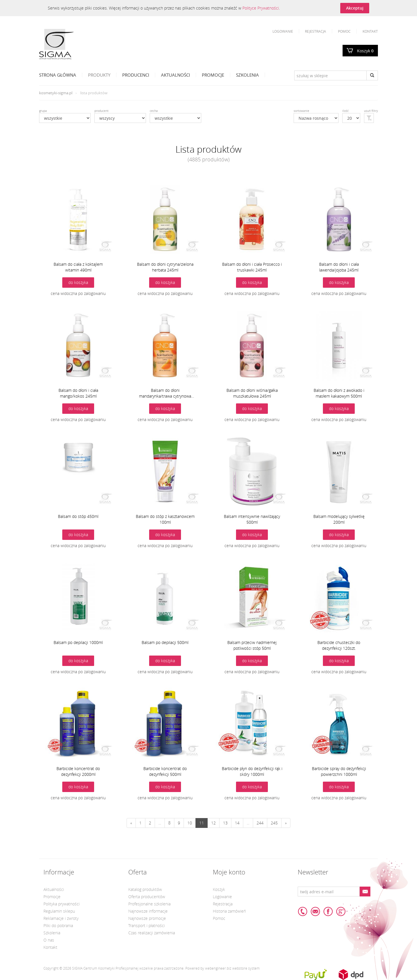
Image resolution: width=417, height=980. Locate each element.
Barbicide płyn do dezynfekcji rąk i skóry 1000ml (252, 771)
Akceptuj (355, 8)
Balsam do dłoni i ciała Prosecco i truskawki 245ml (252, 267)
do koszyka (78, 282)
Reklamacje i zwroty (61, 918)
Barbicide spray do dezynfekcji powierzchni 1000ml (339, 771)
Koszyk (365, 51)
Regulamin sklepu (59, 911)
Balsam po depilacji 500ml (165, 642)
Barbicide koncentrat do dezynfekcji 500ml (165, 771)
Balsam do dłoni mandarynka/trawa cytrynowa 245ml (165, 393)
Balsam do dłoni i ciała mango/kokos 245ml (78, 393)
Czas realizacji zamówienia (152, 933)
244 (260, 823)
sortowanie (301, 111)
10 (190, 823)
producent (101, 111)
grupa (43, 111)
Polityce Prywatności (261, 8)
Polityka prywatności (62, 904)
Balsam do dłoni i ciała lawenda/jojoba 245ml (339, 267)
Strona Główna (58, 75)
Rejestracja (316, 31)
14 (237, 823)
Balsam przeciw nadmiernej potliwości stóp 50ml (252, 645)
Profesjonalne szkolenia (149, 904)
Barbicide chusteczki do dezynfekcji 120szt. (339, 645)
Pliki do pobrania (58, 925)
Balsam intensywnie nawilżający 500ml (252, 519)
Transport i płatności (147, 925)
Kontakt (370, 31)
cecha (154, 111)
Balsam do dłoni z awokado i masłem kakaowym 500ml (339, 393)
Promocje (213, 75)
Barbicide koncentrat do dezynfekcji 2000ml (78, 771)
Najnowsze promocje (147, 918)
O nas (49, 940)
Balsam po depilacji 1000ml (78, 642)
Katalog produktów (145, 889)
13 (225, 823)
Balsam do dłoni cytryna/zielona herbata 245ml (165, 267)
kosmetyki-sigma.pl (56, 93)
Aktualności (175, 75)
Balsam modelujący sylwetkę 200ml (339, 519)
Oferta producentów (147, 897)
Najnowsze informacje (148, 911)
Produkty (99, 75)
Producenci (136, 75)
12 (213, 823)
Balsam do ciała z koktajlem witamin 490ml (78, 267)
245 (274, 823)
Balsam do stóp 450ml (78, 516)
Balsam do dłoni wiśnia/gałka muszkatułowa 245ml (252, 393)
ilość (345, 111)
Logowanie (283, 31)
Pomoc (344, 31)
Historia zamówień (229, 911)
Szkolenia (247, 75)
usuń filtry (371, 111)
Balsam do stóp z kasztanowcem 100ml (165, 519)
